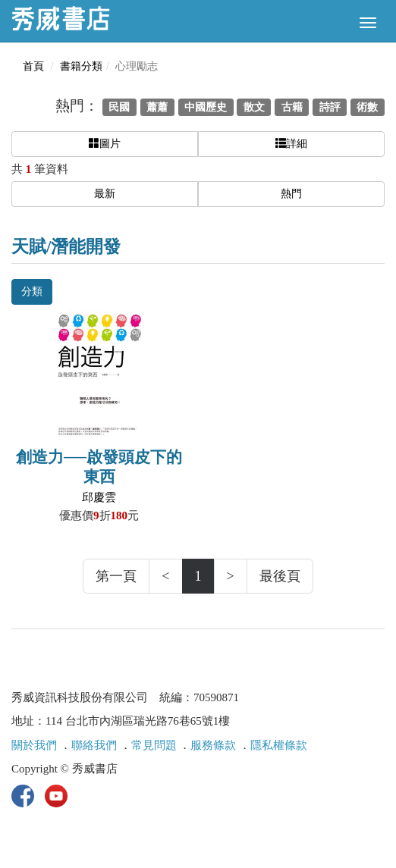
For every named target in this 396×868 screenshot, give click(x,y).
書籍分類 (81, 66)
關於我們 (34, 745)
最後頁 (280, 576)
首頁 (33, 66)
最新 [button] (105, 194)
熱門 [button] (291, 194)
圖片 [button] (105, 143)
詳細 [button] (291, 143)
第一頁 (116, 576)
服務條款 (213, 745)
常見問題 (154, 745)
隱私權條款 (279, 745)
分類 (32, 291)
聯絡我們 (94, 745)
